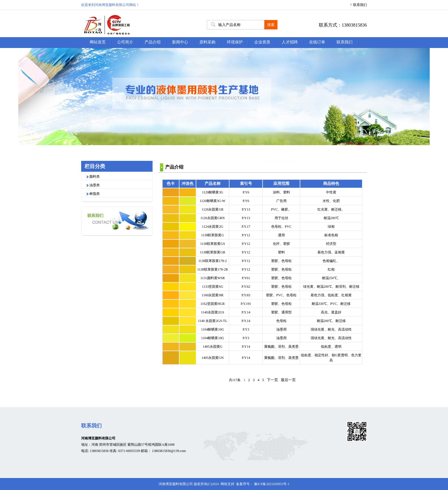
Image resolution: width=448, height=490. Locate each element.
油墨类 (95, 185)
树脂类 (95, 194)
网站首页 (98, 42)
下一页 (272, 380)
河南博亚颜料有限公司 (98, 438)
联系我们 (360, 5)
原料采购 (207, 42)
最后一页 (288, 380)
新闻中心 (180, 42)
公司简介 (125, 42)
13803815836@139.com (169, 451)
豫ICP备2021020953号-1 (272, 484)
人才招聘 (290, 42)
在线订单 (317, 42)
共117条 (235, 380)
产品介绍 (153, 42)
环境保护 (235, 42)
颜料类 (95, 177)
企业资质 (262, 42)
